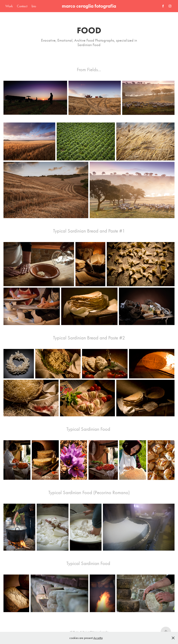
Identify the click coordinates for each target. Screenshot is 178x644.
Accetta (98, 638)
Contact (22, 6)
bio (34, 6)
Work (9, 6)
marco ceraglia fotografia (89, 6)
